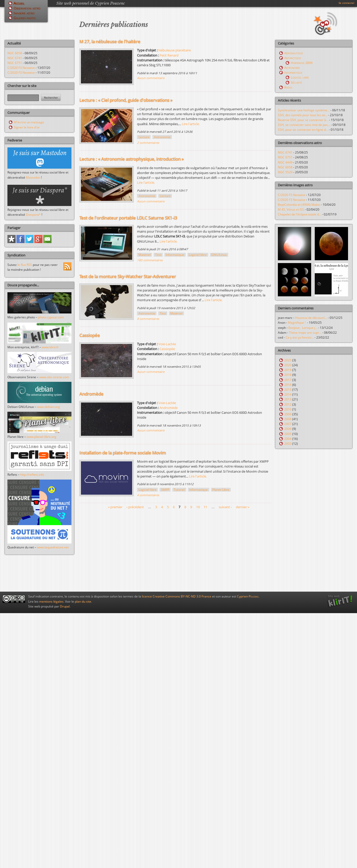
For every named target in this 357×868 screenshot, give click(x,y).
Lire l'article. (191, 124)
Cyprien (248, 596)
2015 (288, 390)
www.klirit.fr (50, 347)
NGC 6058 (15, 53)
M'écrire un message (29, 122)
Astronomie (162, 137)
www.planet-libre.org (41, 437)
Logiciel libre (198, 255)
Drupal (65, 606)
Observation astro (27, 8)
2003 (288, 444)
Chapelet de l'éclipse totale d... (300, 214)
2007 (288, 424)
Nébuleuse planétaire (175, 50)
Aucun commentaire (151, 78)
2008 (288, 419)
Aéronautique (294, 53)
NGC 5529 (285, 172)
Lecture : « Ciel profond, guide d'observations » (126, 100)
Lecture (144, 137)
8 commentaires (148, 319)
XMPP (165, 490)
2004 (288, 439)
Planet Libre (221, 490)
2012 (288, 404)
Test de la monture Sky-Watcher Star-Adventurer (128, 276)
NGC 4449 (285, 162)
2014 (288, 394)
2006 (288, 429)
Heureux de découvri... (311, 318)
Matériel (145, 255)
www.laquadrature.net (53, 547)
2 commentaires (148, 143)
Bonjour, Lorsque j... (303, 328)
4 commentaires (148, 495)
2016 (288, 385)
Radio (288, 87)
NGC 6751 (15, 63)
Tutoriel (179, 490)
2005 (288, 434)
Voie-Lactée (167, 344)
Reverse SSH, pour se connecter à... (303, 120)
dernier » (243, 507)
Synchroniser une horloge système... (304, 110)
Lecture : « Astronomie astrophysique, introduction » (132, 159)
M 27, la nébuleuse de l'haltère (110, 42)
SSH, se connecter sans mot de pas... (304, 125)
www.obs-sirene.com (54, 377)
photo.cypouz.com (51, 317)
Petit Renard (169, 55)
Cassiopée (90, 335)
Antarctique (293, 58)
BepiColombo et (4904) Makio (299, 205)
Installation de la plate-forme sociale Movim (123, 453)
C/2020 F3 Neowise (21, 68)
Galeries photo (25, 18)
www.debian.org (48, 407)
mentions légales (51, 601)
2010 (288, 409)
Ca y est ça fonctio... (300, 337)
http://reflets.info (32, 475)
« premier (115, 507)
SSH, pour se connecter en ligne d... (303, 130)
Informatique (175, 255)
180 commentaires (150, 260)
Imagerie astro (24, 13)
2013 (288, 399)
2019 (288, 370)
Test (158, 255)
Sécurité (296, 82)
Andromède (91, 394)
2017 (288, 380)
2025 (288, 360)
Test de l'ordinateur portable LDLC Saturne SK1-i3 (128, 218)
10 (198, 507)
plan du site (83, 601)
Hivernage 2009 (302, 63)
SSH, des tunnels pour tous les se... (303, 115)
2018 (288, 375)
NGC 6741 (15, 58)
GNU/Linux (219, 255)
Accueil (19, 3)
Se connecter (346, 3)
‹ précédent (135, 507)
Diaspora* (33, 215)
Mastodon (33, 177)
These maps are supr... (305, 333)
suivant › (225, 507)
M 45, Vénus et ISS (291, 209)
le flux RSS (25, 265)
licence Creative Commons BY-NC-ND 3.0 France (177, 596)
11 (205, 507)
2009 (288, 414)
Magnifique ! (297, 323)
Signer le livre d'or (27, 127)
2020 (288, 365)
